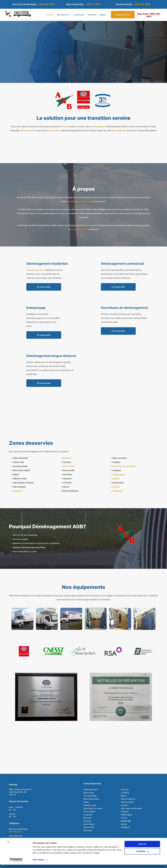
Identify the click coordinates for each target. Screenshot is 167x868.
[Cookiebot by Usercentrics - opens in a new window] (16, 863)
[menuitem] (50, 15)
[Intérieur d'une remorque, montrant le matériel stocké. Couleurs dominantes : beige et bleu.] (96, 619)
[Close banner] (8, 845)
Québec (116, 487)
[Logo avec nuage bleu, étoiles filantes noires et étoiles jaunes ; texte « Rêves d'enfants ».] (83, 651)
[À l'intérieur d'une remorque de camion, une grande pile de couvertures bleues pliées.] (145, 619)
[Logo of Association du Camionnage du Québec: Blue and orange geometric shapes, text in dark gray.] (143, 651)
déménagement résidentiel (79, 201)
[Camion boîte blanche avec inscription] (22, 619)
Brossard (67, 458)
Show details (38, 863)
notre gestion (54, 130)
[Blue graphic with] (103, 100)
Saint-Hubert (69, 466)
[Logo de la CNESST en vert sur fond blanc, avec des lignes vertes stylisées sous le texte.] (54, 651)
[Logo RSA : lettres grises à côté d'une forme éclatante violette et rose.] (113, 651)
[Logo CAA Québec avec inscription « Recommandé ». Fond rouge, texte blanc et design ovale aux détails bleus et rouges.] (24, 651)
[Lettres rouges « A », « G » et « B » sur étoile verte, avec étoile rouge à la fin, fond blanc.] (64, 100)
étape (65, 126)
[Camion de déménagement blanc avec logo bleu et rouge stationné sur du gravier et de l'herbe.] (71, 619)
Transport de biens (35, 270)
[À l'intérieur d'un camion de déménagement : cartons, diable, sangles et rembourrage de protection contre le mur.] (120, 619)
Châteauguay (119, 474)
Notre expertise (28, 130)
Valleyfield (117, 491)
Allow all (142, 847)
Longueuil (18, 491)
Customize (142, 855)
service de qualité (79, 229)
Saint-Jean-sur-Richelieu (124, 466)
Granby (116, 479)
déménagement (98, 126)
